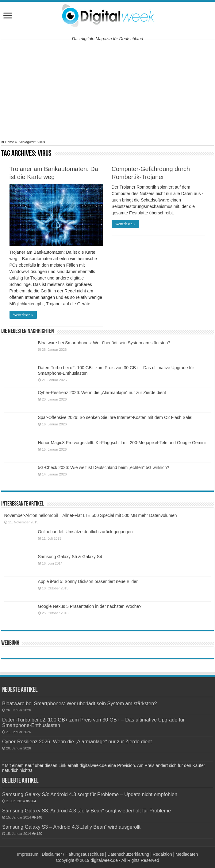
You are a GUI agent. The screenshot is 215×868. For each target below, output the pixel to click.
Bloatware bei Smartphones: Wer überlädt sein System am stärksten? (104, 343)
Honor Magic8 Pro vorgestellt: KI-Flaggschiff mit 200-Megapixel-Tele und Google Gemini (122, 443)
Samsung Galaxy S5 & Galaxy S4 (70, 557)
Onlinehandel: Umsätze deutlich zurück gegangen (85, 532)
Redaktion (162, 854)
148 (39, 817)
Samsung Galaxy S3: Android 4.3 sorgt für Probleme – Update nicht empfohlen (90, 794)
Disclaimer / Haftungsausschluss (73, 854)
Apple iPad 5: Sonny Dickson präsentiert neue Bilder (88, 581)
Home (8, 142)
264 (33, 801)
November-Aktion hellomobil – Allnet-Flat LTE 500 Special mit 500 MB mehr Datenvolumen (91, 515)
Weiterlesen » (23, 315)
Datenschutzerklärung (128, 854)
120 (39, 834)
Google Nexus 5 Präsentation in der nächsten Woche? (90, 606)
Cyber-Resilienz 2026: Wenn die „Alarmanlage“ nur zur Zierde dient (102, 393)
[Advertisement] (107, 89)
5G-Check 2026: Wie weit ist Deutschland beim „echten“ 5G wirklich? (104, 467)
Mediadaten (187, 854)
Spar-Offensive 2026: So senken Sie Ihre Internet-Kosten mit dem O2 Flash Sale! (115, 417)
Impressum (28, 854)
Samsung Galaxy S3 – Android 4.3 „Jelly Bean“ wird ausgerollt (71, 827)
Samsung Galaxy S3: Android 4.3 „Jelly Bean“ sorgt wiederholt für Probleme (86, 811)
